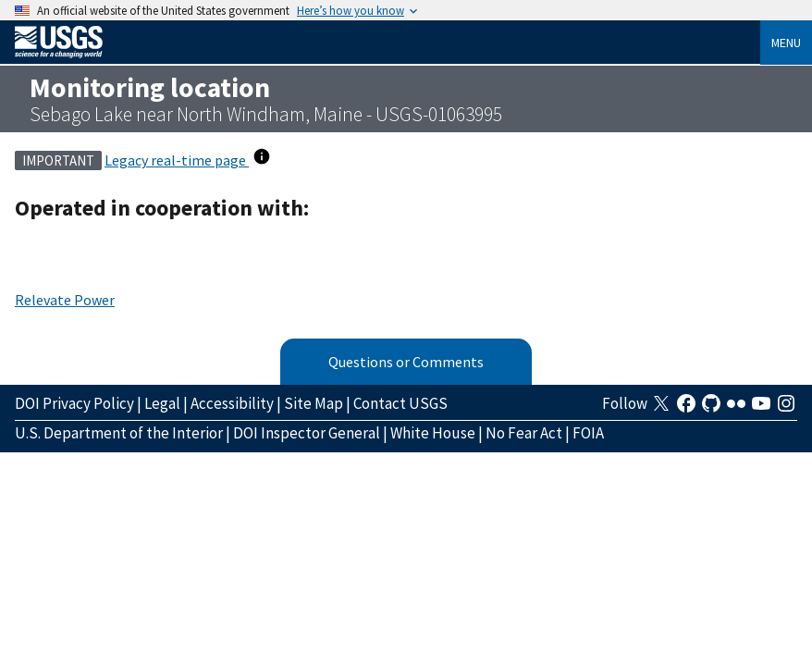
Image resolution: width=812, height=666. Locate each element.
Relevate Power (65, 300)
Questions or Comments (406, 362)
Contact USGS (400, 403)
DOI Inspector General (307, 433)
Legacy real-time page (177, 160)
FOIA (588, 433)
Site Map (314, 403)
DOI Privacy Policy (74, 403)
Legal (162, 403)
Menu (786, 43)
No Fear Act (524, 433)
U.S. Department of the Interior (119, 433)
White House (433, 433)
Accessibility (232, 403)
